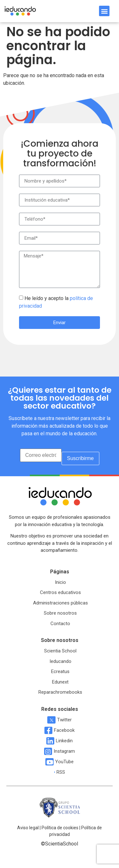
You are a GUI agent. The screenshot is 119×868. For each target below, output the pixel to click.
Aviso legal (28, 828)
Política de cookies (60, 828)
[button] (104, 11)
